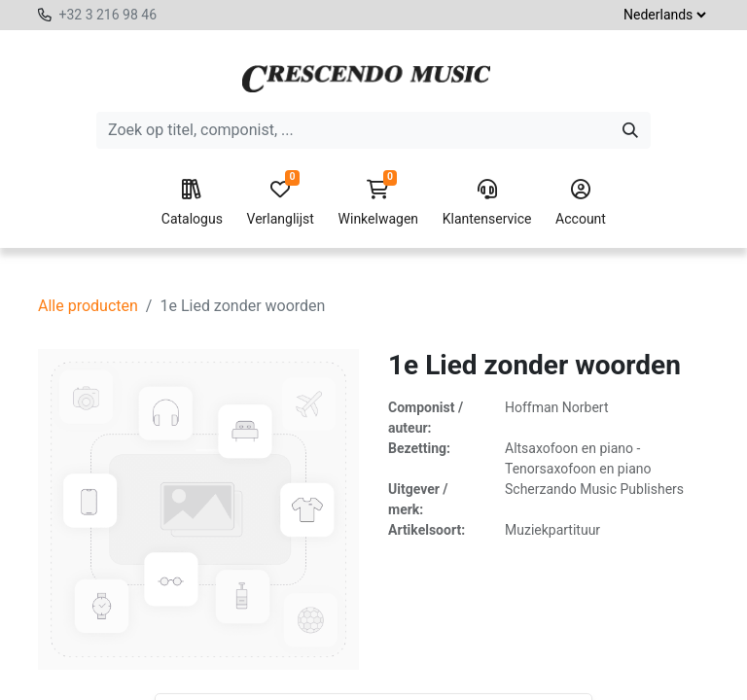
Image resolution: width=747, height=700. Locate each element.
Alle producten (88, 306)
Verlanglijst (281, 203)
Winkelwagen (379, 203)
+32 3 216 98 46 (107, 15)
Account (581, 203)
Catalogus (192, 203)
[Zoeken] (630, 130)
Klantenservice (487, 203)
